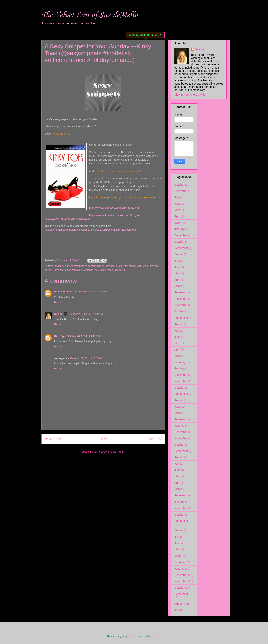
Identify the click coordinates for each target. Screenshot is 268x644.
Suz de (58, 314)
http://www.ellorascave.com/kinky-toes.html (114, 208)
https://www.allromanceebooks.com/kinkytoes (115, 215)
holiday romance (54, 270)
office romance (74, 270)
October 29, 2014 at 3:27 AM (87, 358)
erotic (119, 266)
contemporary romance (101, 266)
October (179, 185)
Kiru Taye (60, 336)
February (180, 292)
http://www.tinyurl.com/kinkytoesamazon (67, 219)
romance (89, 270)
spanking (120, 270)
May (177, 210)
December (181, 191)
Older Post (154, 439)
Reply (57, 302)
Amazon (58, 266)
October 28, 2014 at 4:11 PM (83, 336)
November (181, 305)
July (177, 197)
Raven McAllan (63, 292)
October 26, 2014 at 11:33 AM (91, 292)
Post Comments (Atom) (111, 452)
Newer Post (53, 439)
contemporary (79, 266)
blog (67, 266)
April (177, 216)
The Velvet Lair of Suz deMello (89, 15)
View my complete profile (190, 95)
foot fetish (129, 266)
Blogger (156, 636)
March (178, 223)
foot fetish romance (148, 266)
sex (97, 270)
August (179, 254)
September (181, 248)
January (179, 229)
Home (104, 439)
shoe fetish (107, 270)
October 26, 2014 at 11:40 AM (86, 314)
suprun (132, 636)
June (177, 204)
